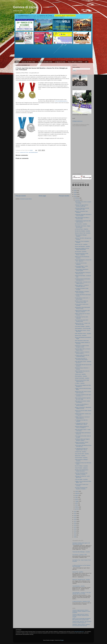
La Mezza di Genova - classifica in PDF (81, 601)
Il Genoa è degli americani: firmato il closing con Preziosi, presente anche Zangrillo (81, 615)
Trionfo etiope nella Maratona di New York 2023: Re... (83, 446)
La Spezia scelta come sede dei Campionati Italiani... (82, 356)
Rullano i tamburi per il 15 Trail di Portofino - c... (82, 314)
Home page (42, 196)
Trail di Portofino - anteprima (81, 468)
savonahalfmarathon (33, 152)
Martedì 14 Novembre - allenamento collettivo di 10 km (83, 408)
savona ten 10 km (24, 152)
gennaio (77, 509)
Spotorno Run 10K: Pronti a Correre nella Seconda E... (83, 392)
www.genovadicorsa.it (79, 632)
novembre (78, 200)
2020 (75, 515)
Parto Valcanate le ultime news (82, 341)
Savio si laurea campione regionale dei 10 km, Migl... (83, 399)
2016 (75, 523)
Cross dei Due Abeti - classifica (82, 454)
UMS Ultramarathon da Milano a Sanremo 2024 (82, 218)
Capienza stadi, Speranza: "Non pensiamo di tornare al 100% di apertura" (82, 622)
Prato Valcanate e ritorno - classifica (83, 334)
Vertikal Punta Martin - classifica (82, 378)
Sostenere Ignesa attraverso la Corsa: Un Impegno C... (82, 427)
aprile (77, 503)
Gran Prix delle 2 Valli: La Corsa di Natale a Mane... (83, 349)
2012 (75, 531)
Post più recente (21, 196)
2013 (75, 529)
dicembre (77, 198)
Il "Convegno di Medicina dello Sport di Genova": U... (83, 395)
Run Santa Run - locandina (81, 224)
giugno (77, 499)
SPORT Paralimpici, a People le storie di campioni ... (82, 292)
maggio (77, 501)
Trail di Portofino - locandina (81, 458)
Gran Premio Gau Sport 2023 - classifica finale (82, 321)
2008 (75, 537)
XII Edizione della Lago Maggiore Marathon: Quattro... (82, 440)
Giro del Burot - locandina (81, 252)
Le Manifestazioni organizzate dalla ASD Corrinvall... (83, 221)
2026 (75, 191)
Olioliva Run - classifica (80, 456)
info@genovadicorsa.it (77, 121)
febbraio (77, 507)
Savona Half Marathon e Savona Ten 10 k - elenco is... (83, 260)
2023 (75, 196)
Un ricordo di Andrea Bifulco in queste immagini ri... (82, 405)
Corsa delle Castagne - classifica (82, 326)
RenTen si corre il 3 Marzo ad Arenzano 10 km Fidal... (82, 302)
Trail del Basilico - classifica (79, 586)
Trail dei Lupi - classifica (80, 374)
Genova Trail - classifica (78, 572)
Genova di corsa (25, 7)
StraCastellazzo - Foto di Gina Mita (83, 328)
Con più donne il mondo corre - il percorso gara (82, 298)
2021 (75, 513)
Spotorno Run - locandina (81, 335)
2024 (75, 194)
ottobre (77, 491)
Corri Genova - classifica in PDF (80, 555)
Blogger (62, 640)
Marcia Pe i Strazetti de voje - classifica (81, 580)
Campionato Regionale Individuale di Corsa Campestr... (83, 215)
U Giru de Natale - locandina (81, 479)
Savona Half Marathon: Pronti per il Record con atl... (83, 273)
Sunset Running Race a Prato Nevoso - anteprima (82, 254)
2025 (75, 192)
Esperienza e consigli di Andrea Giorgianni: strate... (82, 346)
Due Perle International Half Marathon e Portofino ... (81, 474)
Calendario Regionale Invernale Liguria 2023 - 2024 (82, 209)
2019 (75, 517)
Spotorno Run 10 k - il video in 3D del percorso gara (82, 324)
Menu (17, 62)
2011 (75, 533)
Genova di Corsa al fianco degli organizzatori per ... (82, 381)
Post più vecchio (64, 196)
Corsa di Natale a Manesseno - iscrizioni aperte (82, 270)
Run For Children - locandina (81, 466)
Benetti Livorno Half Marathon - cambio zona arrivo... (82, 470)
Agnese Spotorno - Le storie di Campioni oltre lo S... (82, 286)
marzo (77, 505)
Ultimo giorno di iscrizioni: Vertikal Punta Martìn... (82, 402)
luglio (76, 497)
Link (86, 62)
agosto (77, 495)
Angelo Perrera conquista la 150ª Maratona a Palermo (82, 311)
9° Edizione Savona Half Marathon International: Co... (83, 279)
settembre (78, 493)
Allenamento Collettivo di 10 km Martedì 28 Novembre (82, 249)
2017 (75, 521)
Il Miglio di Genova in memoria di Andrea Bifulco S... (82, 418)
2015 (75, 525)
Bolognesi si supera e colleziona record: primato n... (82, 353)
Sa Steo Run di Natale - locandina (83, 231)
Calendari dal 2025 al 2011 (28, 62)
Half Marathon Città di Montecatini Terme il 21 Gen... (83, 308)
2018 (75, 519)
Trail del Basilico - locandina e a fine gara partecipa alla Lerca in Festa (82, 593)
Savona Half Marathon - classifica (82, 246)
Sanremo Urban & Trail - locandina (83, 233)
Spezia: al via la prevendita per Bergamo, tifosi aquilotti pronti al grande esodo (82, 619)
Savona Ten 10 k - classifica (81, 244)
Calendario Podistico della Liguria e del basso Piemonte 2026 (81, 544)
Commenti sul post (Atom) (26, 199)
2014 (75, 527)
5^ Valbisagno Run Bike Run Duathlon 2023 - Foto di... (81, 424)
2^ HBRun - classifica (80, 383)
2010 (75, 535)
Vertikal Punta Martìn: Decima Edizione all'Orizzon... (82, 443)
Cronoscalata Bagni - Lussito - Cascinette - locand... (82, 267)
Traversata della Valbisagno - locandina (81, 552)
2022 (75, 511)
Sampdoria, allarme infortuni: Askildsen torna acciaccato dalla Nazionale (81, 625)
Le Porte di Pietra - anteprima (82, 229)
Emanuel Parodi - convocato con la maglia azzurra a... (83, 283)
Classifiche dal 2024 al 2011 (45, 62)
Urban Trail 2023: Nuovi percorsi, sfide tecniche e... (82, 372)
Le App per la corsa (60, 62)
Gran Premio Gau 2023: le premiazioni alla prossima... (82, 359)
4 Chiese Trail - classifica (81, 452)
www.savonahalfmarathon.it (61, 101)
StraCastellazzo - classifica (81, 376)
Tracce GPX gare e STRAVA (75, 62)
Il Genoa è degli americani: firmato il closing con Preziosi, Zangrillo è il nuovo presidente (81, 611)
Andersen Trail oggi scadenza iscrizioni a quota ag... (82, 206)
